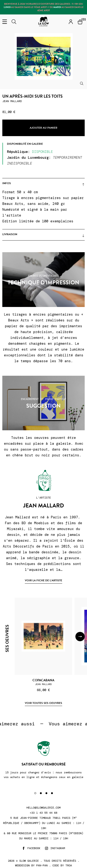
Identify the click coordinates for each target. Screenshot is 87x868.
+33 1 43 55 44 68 (43, 813)
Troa (69, 865)
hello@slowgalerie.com (43, 808)
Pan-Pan (42, 865)
